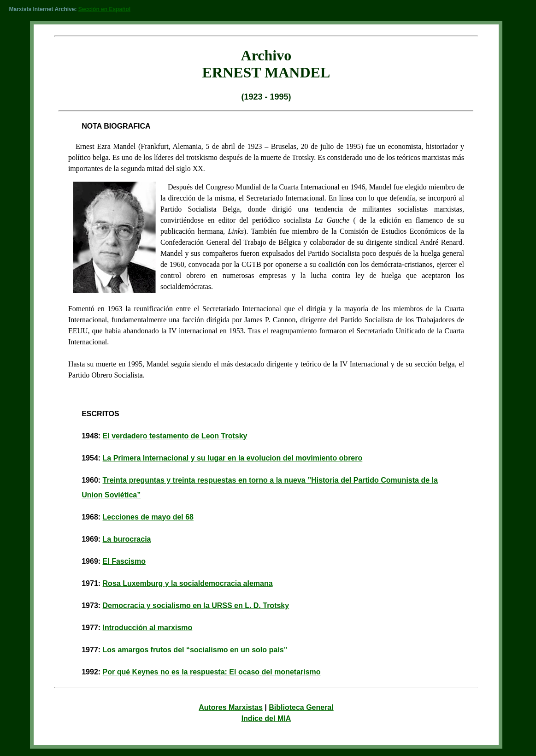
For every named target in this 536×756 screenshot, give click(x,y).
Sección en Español (104, 9)
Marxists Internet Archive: (43, 9)
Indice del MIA (266, 718)
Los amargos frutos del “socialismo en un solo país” (195, 650)
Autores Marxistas (231, 707)
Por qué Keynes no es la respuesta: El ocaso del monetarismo (212, 672)
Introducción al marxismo (148, 628)
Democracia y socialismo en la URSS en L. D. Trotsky (196, 605)
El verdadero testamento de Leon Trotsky (175, 436)
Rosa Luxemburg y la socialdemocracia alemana (188, 583)
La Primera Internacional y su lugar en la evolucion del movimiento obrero (233, 458)
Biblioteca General (301, 707)
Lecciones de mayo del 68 (148, 517)
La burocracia (127, 539)
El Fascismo (124, 561)
